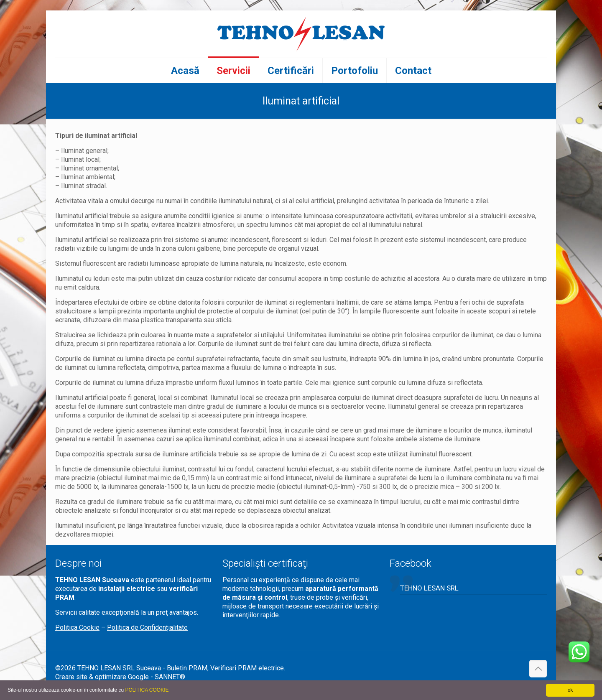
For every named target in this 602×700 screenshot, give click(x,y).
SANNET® (170, 677)
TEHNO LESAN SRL (429, 588)
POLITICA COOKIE (147, 690)
